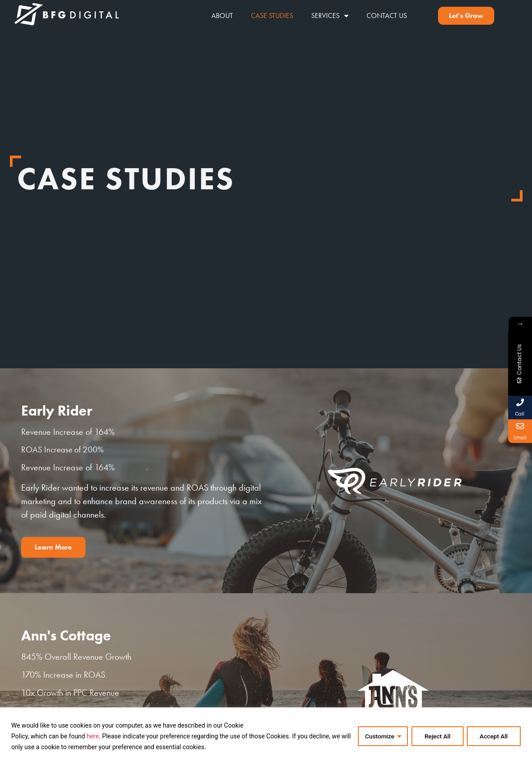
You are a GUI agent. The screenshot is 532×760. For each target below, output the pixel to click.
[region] (266, 734)
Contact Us (387, 16)
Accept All (493, 736)
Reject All (436, 736)
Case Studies (272, 16)
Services (330, 16)
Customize (378, 736)
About (222, 16)
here (93, 736)
